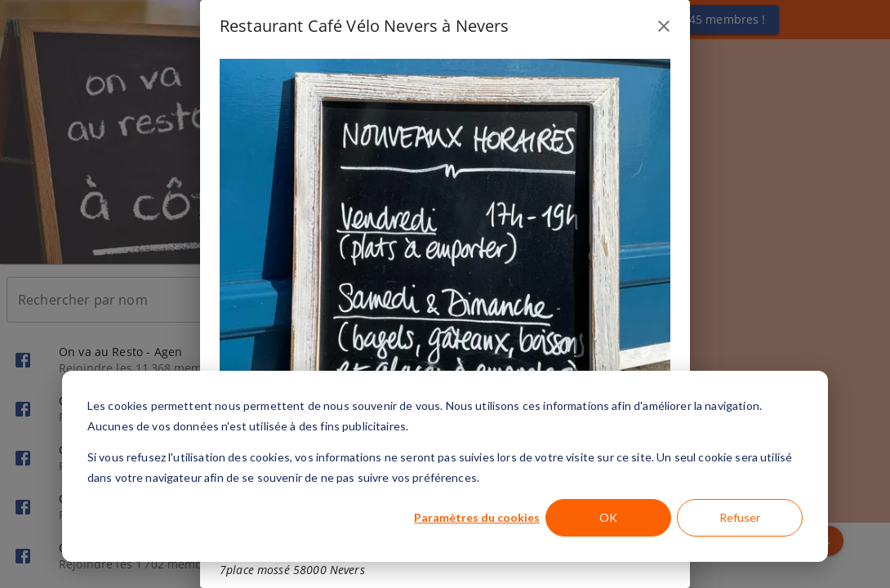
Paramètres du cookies (477, 517)
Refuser (740, 517)
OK (608, 517)
